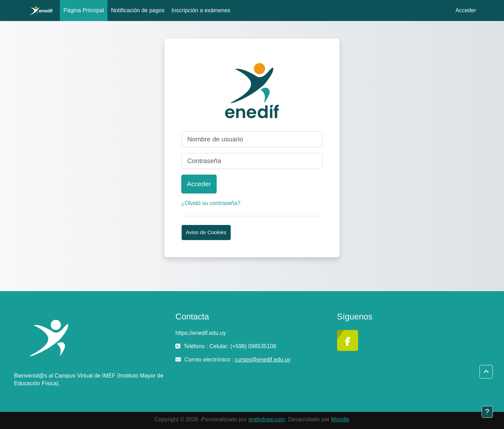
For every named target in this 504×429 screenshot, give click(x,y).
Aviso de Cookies (206, 232)
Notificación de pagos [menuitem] (138, 10)
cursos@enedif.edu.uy (263, 360)
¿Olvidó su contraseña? (211, 203)
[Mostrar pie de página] (487, 412)
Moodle (340, 419)
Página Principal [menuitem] (84, 10)
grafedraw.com (267, 419)
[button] (486, 372)
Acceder (466, 10)
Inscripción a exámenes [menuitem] (201, 10)
